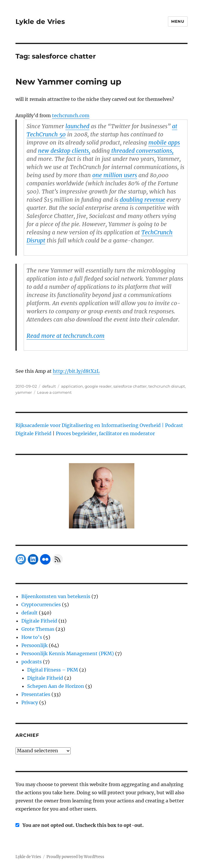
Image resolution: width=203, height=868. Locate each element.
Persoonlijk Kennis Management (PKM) (68, 653)
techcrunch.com (71, 115)
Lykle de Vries (40, 22)
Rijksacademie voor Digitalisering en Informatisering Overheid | (90, 425)
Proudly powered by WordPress (75, 857)
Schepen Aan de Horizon (56, 686)
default (49, 386)
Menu (178, 21)
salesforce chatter (130, 386)
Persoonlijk (34, 645)
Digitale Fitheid (39, 621)
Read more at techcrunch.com (66, 336)
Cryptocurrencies (41, 605)
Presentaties (36, 694)
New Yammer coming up (68, 82)
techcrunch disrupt (167, 386)
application (72, 386)
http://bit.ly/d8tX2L (76, 371)
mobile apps (164, 143)
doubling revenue (142, 200)
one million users (115, 175)
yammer (24, 392)
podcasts (32, 662)
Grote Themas (38, 629)
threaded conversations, (142, 151)
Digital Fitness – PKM (53, 670)
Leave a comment (54, 392)
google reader (98, 386)
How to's (32, 637)
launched (77, 126)
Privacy (30, 702)
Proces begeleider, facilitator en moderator (105, 433)
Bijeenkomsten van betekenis (56, 596)
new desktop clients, (64, 151)
